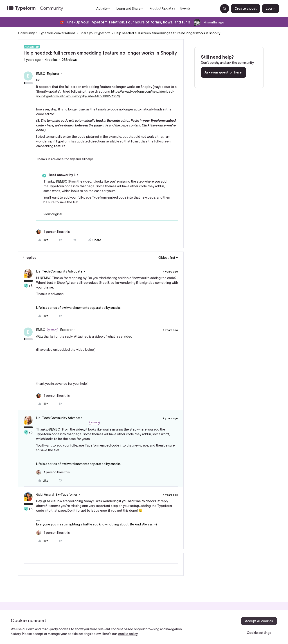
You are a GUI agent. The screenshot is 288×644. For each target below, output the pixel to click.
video (128, 337)
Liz (38, 271)
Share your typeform (95, 33)
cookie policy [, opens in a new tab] (128, 634)
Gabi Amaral (45, 495)
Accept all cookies (259, 621)
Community (26, 33)
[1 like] (53, 232)
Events (186, 8)
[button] (246, 9)
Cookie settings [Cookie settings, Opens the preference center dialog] (259, 633)
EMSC (41, 74)
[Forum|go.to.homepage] (37, 9)
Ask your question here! (224, 72)
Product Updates (162, 8)
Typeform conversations (57, 33)
